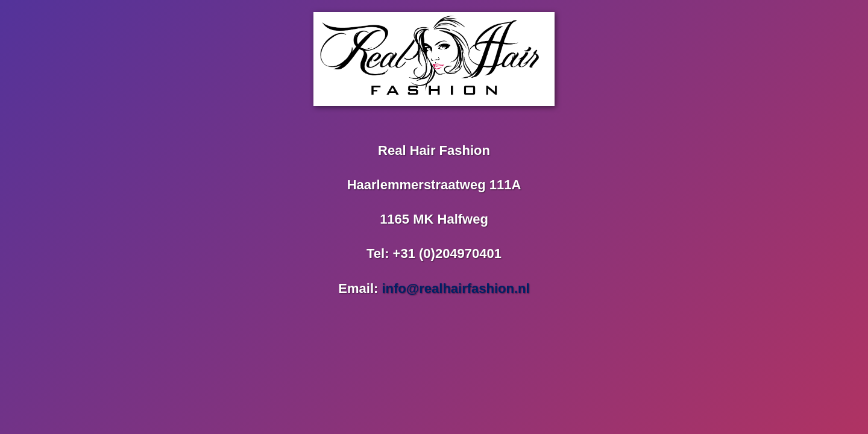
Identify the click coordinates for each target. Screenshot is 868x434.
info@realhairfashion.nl (455, 288)
